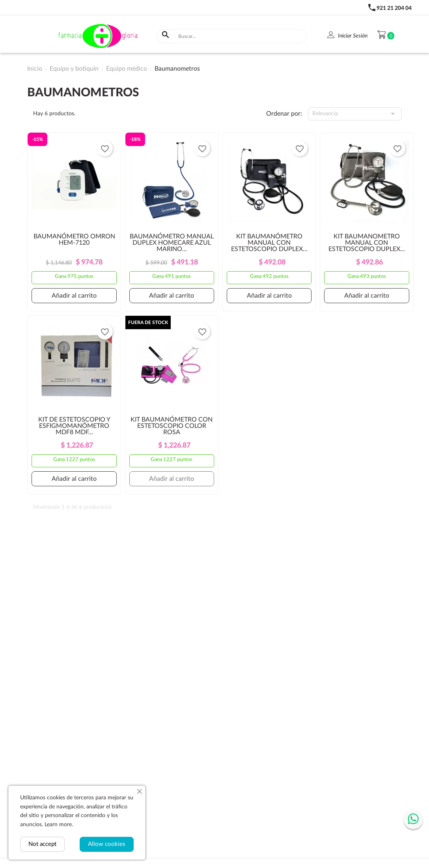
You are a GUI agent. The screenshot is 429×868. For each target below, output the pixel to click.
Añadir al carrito (74, 318)
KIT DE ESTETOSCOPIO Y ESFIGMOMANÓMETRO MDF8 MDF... (74, 448)
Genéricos (87, 59)
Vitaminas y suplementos (131, 64)
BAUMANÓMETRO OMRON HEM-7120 (74, 262)
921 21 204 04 (394, 8)
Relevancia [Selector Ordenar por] (355, 136)
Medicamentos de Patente (42, 64)
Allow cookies (107, 844)
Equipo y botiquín (183, 64)
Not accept (42, 844)
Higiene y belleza (275, 64)
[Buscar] (241, 36)
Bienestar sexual (393, 64)
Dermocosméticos (229, 59)
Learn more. (59, 825)
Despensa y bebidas (350, 64)
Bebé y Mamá (311, 64)
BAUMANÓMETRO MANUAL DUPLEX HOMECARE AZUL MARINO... (172, 265)
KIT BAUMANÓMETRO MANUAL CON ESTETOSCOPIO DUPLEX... (269, 265)
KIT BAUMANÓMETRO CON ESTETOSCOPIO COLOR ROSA (172, 448)
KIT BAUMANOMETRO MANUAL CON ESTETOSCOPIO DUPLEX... (367, 265)
